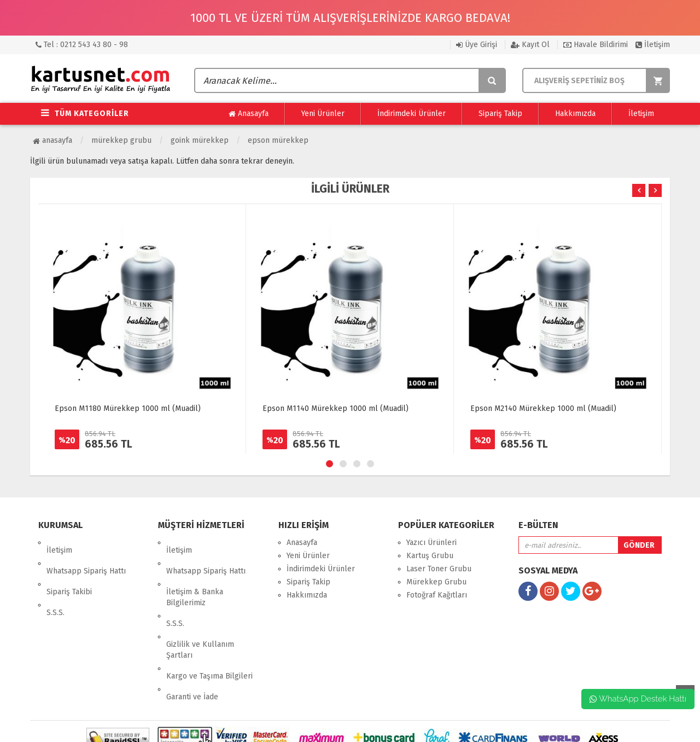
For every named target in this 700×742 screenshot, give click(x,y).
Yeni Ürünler (323, 114)
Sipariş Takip (500, 114)
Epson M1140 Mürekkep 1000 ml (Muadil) (336, 408)
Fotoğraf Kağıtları (437, 595)
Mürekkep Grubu (121, 140)
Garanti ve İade (192, 643)
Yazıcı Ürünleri (431, 543)
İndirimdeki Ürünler (412, 114)
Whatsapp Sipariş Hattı (86, 556)
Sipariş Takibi (69, 569)
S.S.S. (56, 582)
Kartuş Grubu (430, 556)
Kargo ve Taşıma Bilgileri (209, 630)
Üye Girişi (477, 45)
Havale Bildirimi (596, 45)
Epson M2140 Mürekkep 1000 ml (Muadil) (543, 408)
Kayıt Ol (530, 45)
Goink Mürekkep (200, 140)
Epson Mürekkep (278, 140)
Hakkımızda (575, 114)
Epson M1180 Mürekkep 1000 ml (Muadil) (128, 408)
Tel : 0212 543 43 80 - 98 (82, 45)
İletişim (653, 45)
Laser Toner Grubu (439, 569)
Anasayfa (249, 114)
